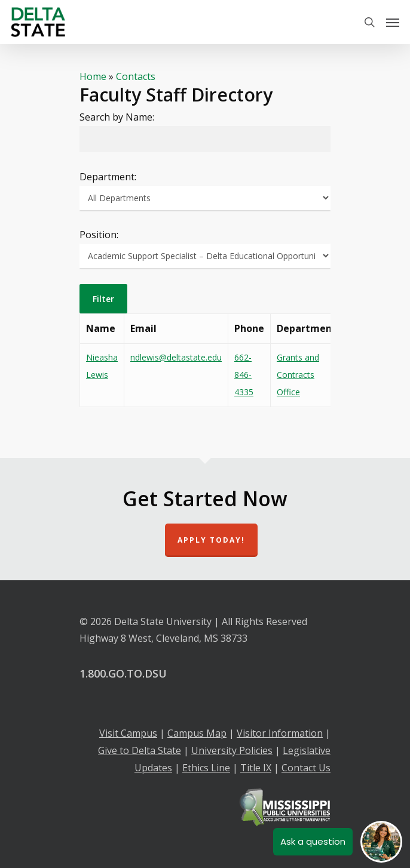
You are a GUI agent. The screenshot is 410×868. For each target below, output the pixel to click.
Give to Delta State (140, 750)
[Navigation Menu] (393, 22)
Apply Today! (211, 540)
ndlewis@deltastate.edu (176, 357)
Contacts (136, 76)
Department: (108, 177)
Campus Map (197, 733)
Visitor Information (280, 733)
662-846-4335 (244, 375)
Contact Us (306, 768)
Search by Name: (117, 117)
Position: (99, 235)
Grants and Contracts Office (298, 375)
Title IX (256, 768)
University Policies (232, 750)
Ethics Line (206, 768)
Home (93, 76)
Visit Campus (128, 733)
